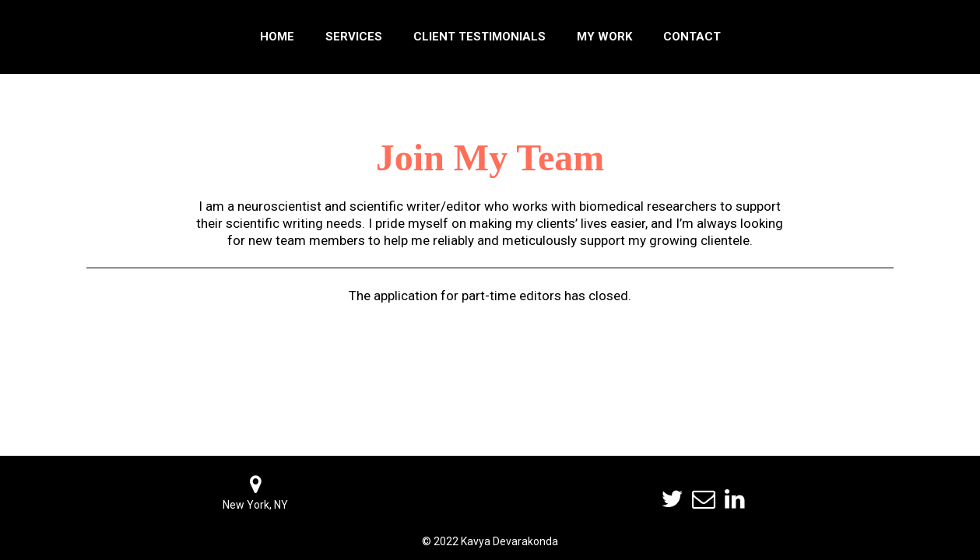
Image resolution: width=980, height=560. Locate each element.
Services (354, 37)
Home (277, 37)
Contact (692, 37)
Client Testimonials (479, 37)
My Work (604, 37)
